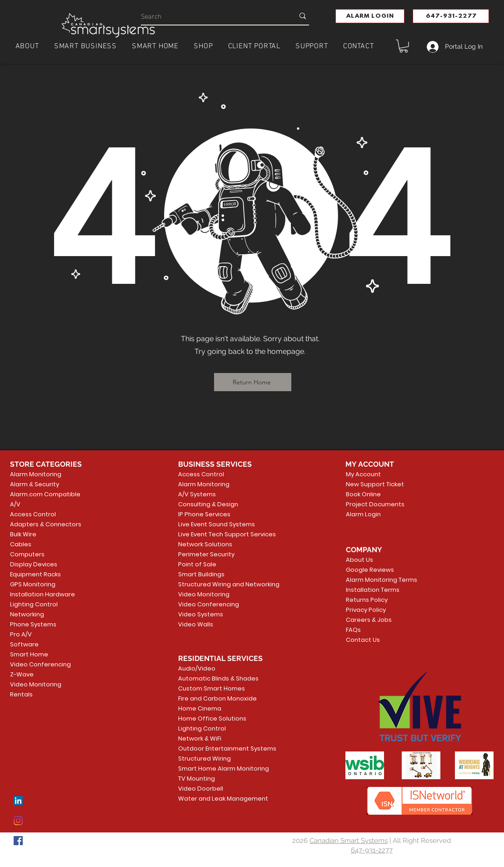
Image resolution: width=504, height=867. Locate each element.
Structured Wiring (205, 759)
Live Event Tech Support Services (213, 534)
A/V (15, 504)
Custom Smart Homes (212, 688)
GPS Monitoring (33, 584)
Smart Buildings (201, 574)
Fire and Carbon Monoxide (213, 698)
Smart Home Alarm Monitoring (213, 769)
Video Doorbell (201, 789)
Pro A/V (21, 634)
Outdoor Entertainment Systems (213, 749)
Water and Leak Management (213, 799)
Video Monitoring (36, 684)
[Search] (211, 16)
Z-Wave (22, 674)
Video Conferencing (40, 664)
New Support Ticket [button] (373, 484)
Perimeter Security (206, 554)
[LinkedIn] (18, 801)
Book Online (363, 494)
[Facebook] (18, 841)
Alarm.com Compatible (45, 494)
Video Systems (201, 614)
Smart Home (29, 654)
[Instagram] (18, 821)
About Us (359, 560)
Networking (27, 614)
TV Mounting (197, 779)
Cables (21, 544)
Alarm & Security (35, 484)
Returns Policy (367, 600)
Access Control (33, 514)
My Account (363, 474)
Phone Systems (33, 624)
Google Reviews (370, 570)
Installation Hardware (42, 594)
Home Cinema (200, 708)
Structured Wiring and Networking (213, 584)
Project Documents (373, 504)
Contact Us (363, 640)
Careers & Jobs (369, 620)
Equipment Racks (35, 574)
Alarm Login (363, 514)
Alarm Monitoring (36, 474)
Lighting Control (34, 604)
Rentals (21, 694)
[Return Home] (253, 382)
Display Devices (34, 564)
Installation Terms (373, 590)
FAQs (353, 630)
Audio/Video (197, 668)
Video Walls (196, 624)
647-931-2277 (372, 850)
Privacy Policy (366, 610)
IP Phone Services (204, 514)
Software (24, 644)
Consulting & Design (208, 504)
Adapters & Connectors (46, 524)
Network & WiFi (200, 738)
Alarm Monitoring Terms (374, 580)
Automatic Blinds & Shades (213, 678)
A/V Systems (197, 494)
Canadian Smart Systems (349, 841)
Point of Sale (197, 564)
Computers (27, 554)
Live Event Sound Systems (213, 524)
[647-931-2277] (451, 16)
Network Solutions (205, 544)
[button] (370, 16)
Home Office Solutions (212, 718)
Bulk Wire (23, 534)
